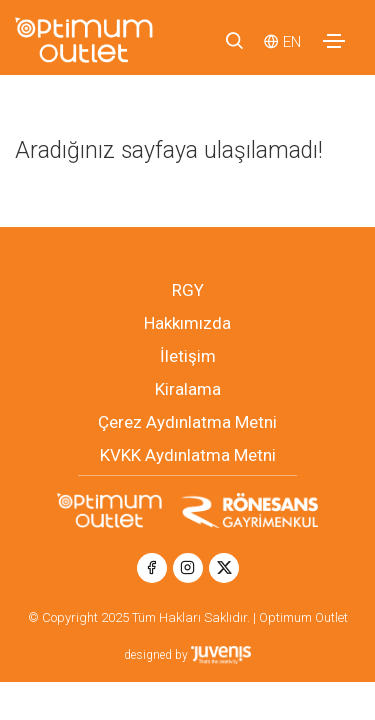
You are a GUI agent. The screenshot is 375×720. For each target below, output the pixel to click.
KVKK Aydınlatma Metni (188, 455)
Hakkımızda (187, 323)
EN (292, 42)
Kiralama (188, 389)
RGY (188, 290)
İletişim (188, 356)
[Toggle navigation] (334, 41)
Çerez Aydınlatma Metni (187, 422)
